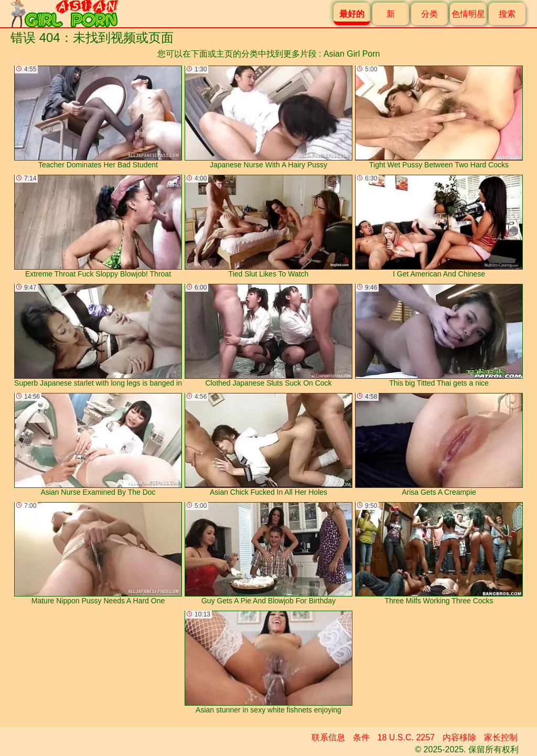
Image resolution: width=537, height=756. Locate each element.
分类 (429, 14)
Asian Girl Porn (352, 54)
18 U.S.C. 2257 (406, 737)
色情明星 (468, 14)
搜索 (507, 14)
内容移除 (459, 737)
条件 (361, 737)
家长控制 (501, 737)
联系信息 (328, 737)
